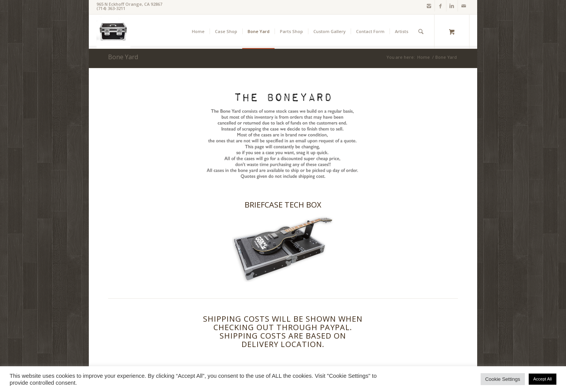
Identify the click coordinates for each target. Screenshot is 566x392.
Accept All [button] (543, 379)
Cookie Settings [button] (503, 379)
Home (424, 57)
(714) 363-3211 (111, 8)
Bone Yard (123, 57)
